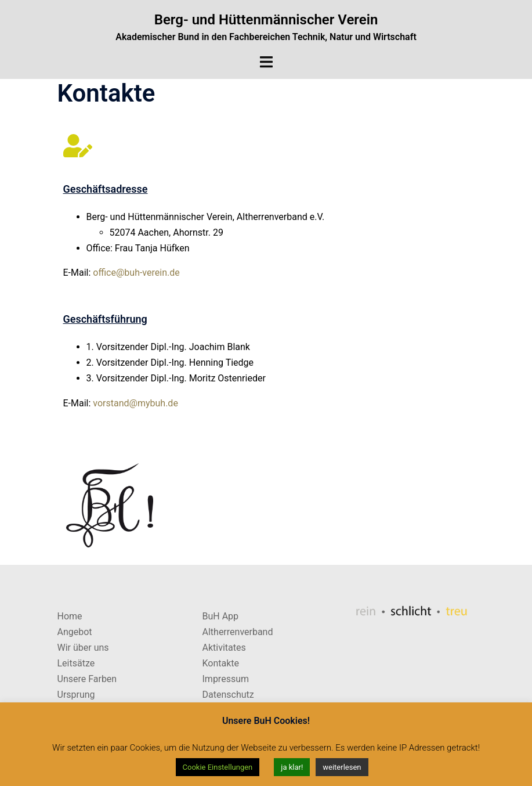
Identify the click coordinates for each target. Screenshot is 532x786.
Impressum (226, 679)
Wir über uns (83, 648)
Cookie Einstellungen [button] (218, 767)
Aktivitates (224, 648)
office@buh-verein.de (136, 273)
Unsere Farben (87, 679)
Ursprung (76, 695)
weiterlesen (342, 767)
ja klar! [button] (292, 767)
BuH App (221, 616)
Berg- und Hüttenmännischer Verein (266, 20)
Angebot (75, 632)
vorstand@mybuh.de (135, 403)
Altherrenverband (238, 632)
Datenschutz (228, 695)
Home (70, 616)
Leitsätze (76, 663)
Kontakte (221, 663)
